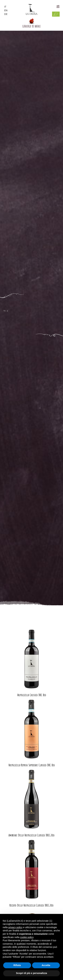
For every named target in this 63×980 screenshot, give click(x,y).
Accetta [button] (46, 965)
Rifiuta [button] (17, 965)
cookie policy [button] (27, 937)
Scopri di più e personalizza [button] (31, 973)
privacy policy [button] (15, 927)
